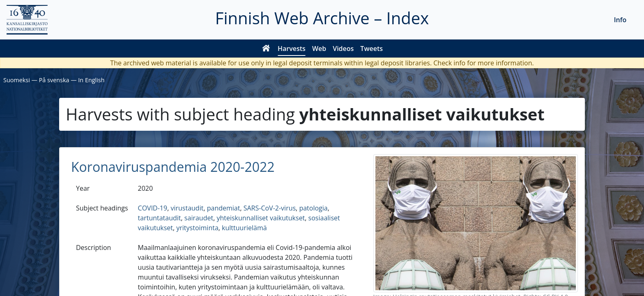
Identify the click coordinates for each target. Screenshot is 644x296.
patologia (313, 208)
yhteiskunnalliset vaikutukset (261, 218)
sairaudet (199, 218)
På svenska (54, 80)
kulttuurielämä (244, 228)
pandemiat (224, 208)
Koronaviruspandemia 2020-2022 (173, 167)
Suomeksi (17, 80)
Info (620, 20)
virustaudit (187, 208)
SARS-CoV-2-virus (270, 208)
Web (319, 49)
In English (91, 80)
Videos (343, 49)
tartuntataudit (160, 218)
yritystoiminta (197, 228)
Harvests (292, 49)
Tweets (371, 49)
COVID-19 (153, 208)
